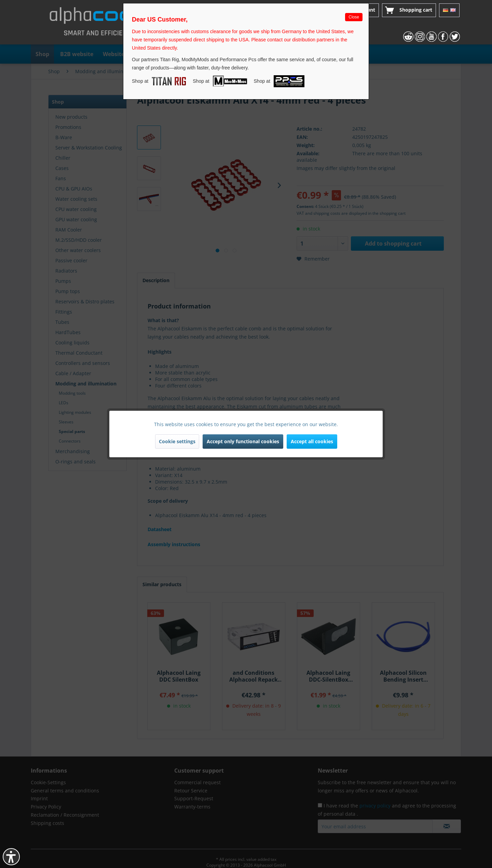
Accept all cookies (312, 441)
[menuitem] (409, 10)
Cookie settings (177, 441)
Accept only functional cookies (243, 441)
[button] (11, 857)
